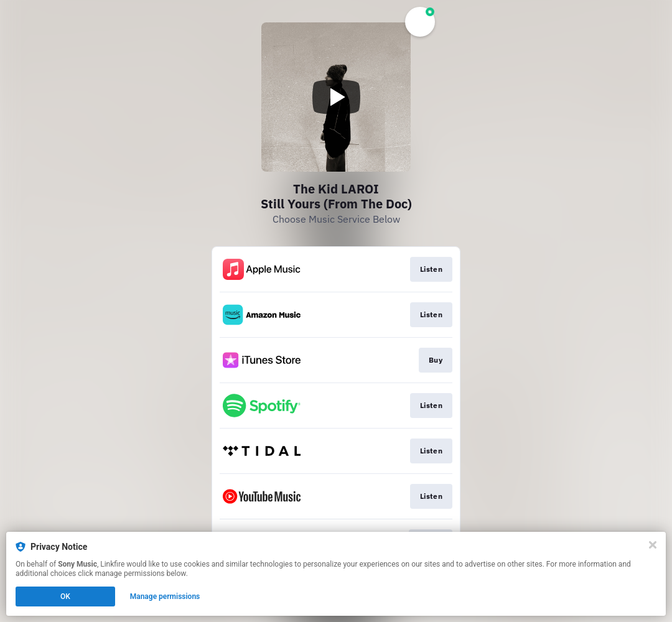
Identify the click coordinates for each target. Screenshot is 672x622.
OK (65, 596)
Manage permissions (165, 596)
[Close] (653, 545)
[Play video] (336, 97)
